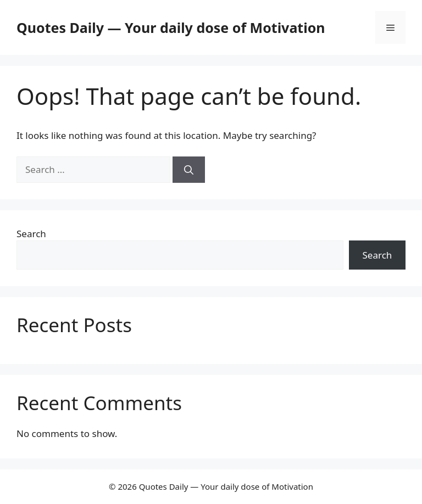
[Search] (189, 170)
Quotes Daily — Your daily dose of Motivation (171, 27)
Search (31, 234)
